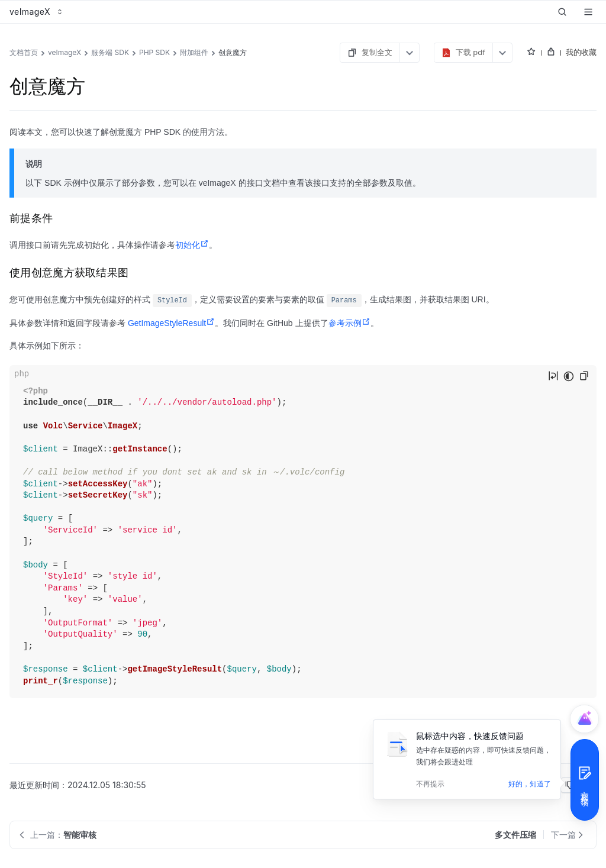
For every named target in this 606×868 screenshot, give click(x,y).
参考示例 (349, 323)
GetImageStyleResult (171, 323)
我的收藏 (581, 52)
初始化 (192, 245)
